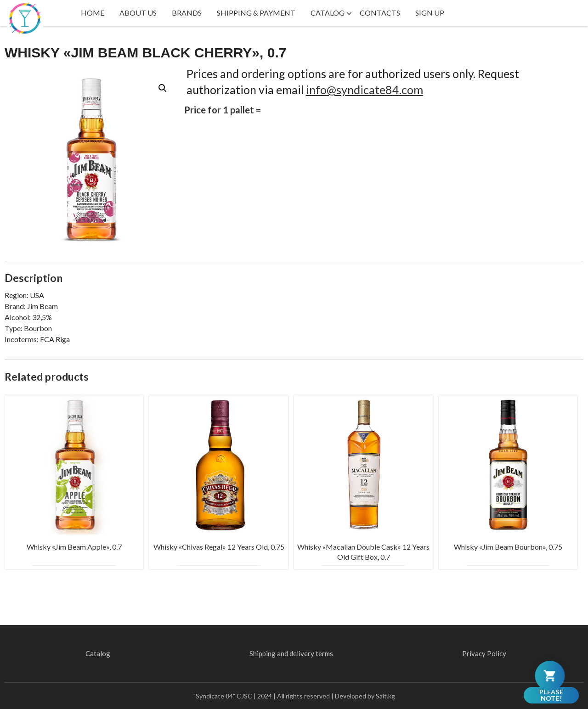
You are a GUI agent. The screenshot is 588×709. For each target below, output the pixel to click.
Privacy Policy (484, 653)
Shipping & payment (256, 13)
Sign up (430, 13)
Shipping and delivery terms (291, 653)
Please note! (551, 695)
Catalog (328, 13)
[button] (163, 88)
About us (138, 13)
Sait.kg (385, 696)
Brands (187, 13)
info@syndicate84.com (365, 90)
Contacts (380, 13)
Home (93, 13)
